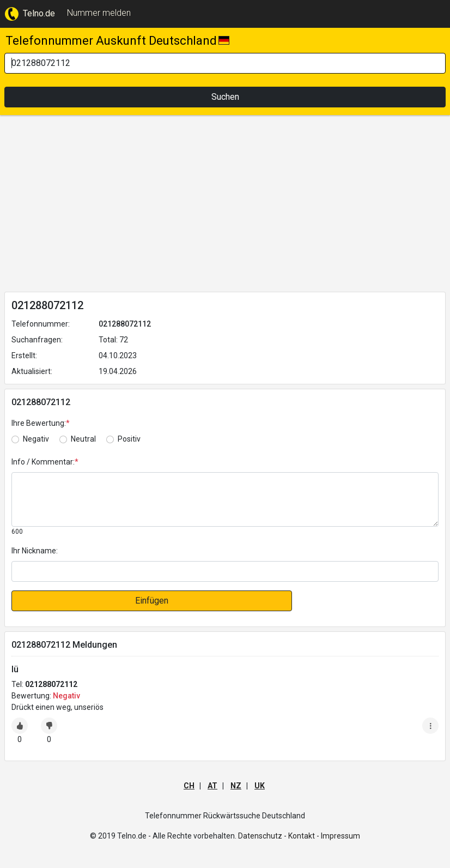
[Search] (225, 63)
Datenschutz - (262, 836)
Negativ (36, 439)
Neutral (83, 439)
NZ (236, 786)
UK (260, 786)
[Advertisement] (225, 206)
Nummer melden (99, 13)
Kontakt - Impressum (324, 836)
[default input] (225, 571)
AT (212, 786)
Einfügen (152, 601)
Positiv (129, 439)
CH (189, 786)
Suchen (225, 97)
